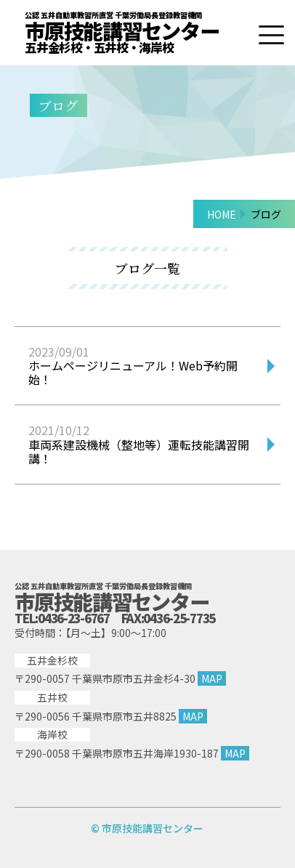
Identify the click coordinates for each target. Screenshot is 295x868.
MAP (212, 678)
